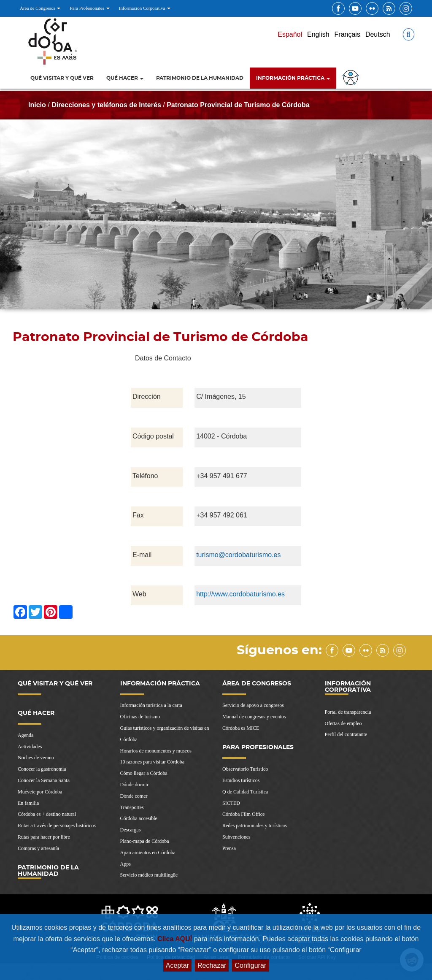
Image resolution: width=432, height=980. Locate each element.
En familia (28, 803)
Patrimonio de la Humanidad (200, 78)
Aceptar (177, 965)
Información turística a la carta (151, 705)
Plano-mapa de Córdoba (145, 841)
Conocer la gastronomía (42, 769)
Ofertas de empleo (343, 723)
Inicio (37, 105)
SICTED (231, 803)
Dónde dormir (135, 785)
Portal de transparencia (348, 712)
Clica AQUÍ (176, 939)
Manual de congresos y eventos (254, 717)
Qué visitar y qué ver (62, 78)
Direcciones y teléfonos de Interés (106, 105)
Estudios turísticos (241, 780)
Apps (126, 864)
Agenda (26, 735)
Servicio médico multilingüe (149, 875)
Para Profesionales (89, 8)
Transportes (132, 807)
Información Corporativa (145, 8)
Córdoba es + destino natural (47, 814)
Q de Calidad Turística (245, 792)
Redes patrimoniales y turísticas (255, 826)
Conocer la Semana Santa (44, 780)
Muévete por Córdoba (40, 792)
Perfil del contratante (346, 734)
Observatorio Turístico (245, 769)
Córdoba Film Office (243, 814)
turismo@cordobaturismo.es (238, 555)
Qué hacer (125, 78)
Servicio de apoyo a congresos (253, 705)
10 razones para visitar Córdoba (153, 762)
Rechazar (212, 965)
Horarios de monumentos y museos (156, 751)
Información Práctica (293, 78)
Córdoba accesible (139, 818)
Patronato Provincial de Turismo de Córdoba (238, 105)
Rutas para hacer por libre (44, 837)
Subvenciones (236, 837)
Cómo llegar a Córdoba (144, 773)
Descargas (131, 830)
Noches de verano (36, 758)
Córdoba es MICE (241, 728)
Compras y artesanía (38, 848)
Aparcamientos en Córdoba (148, 853)
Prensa (229, 848)
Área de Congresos (40, 8)
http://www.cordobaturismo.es (240, 594)
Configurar (250, 965)
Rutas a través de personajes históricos (57, 826)
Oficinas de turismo (140, 717)
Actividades (30, 747)
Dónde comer (134, 796)
